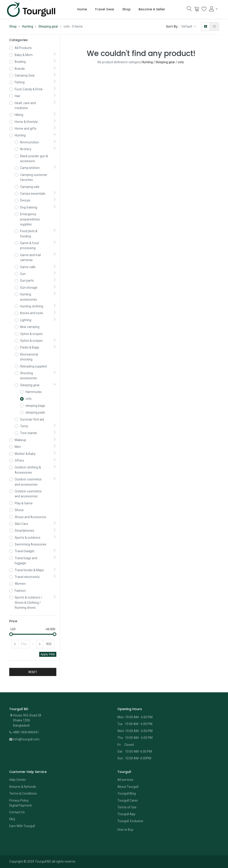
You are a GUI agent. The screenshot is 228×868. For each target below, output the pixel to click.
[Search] (189, 10)
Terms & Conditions (23, 793)
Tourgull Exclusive (131, 821)
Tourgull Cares (128, 800)
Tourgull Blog (127, 793)
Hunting (28, 26)
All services (125, 780)
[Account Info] (213, 9)
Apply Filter (48, 654)
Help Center (18, 780)
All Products (23, 48)
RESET (33, 672)
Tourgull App (126, 814)
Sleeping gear (48, 26)
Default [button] (187, 26)
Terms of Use (127, 807)
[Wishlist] (204, 10)
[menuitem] (82, 9)
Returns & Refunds (23, 787)
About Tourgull (128, 787)
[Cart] (197, 10)
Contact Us (17, 812)
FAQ (12, 819)
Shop (13, 26)
